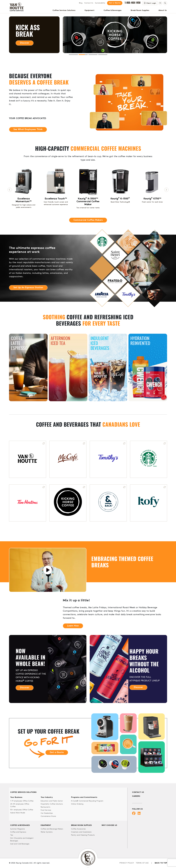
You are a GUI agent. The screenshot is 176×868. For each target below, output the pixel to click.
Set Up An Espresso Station (28, 298)
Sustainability (100, 3)
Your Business (16, 797)
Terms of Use (142, 863)
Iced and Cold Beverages (20, 844)
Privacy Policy (127, 863)
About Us (163, 10)
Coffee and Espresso (18, 832)
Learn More (26, 43)
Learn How (73, 626)
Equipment (90, 10)
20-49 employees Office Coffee (20, 805)
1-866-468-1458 (133, 3)
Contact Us (89, 3)
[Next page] (166, 190)
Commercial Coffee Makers (88, 220)
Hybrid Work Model (18, 813)
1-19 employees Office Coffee (22, 801)
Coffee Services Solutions (64, 10)
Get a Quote (115, 3)
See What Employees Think (28, 140)
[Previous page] (10, 190)
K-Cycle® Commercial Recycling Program (87, 801)
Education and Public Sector (52, 801)
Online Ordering (77, 804)
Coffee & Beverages (113, 10)
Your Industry (47, 797)
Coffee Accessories (78, 829)
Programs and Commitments (84, 797)
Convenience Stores (48, 816)
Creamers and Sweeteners (81, 832)
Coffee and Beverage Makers (52, 829)
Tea (12, 835)
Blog (81, 3)
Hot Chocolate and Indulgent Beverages (22, 840)
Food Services (46, 810)
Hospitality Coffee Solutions (52, 804)
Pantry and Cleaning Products (83, 835)
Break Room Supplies (140, 10)
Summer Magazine (17, 829)
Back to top (161, 863)
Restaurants (45, 807)
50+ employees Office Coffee (22, 810)
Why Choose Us (109, 825)
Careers (136, 796)
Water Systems (47, 832)
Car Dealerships (47, 813)
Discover (25, 698)
